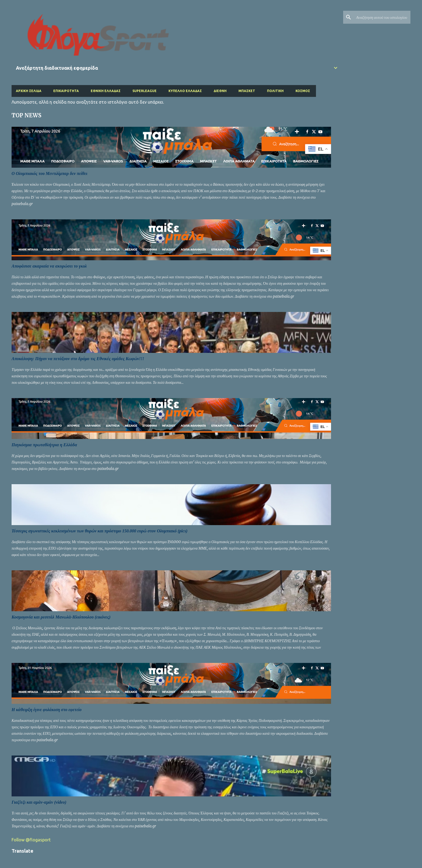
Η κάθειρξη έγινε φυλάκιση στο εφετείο (47, 710)
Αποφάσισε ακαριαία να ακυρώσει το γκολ (49, 266)
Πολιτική (275, 91)
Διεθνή (220, 91)
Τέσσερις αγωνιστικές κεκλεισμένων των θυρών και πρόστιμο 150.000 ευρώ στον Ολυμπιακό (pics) (100, 531)
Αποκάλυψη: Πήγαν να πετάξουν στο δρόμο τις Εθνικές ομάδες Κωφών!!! (78, 359)
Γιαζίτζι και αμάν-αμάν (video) (39, 802)
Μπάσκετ (247, 91)
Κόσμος (303, 91)
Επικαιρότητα (66, 91)
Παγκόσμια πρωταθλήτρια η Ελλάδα (44, 445)
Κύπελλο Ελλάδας (185, 91)
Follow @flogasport (31, 840)
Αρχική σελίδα (29, 91)
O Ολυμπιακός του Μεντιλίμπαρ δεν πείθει (49, 173)
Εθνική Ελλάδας (106, 91)
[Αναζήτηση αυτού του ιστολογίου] (382, 17)
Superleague (145, 91)
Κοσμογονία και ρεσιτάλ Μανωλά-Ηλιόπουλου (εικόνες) (61, 617)
